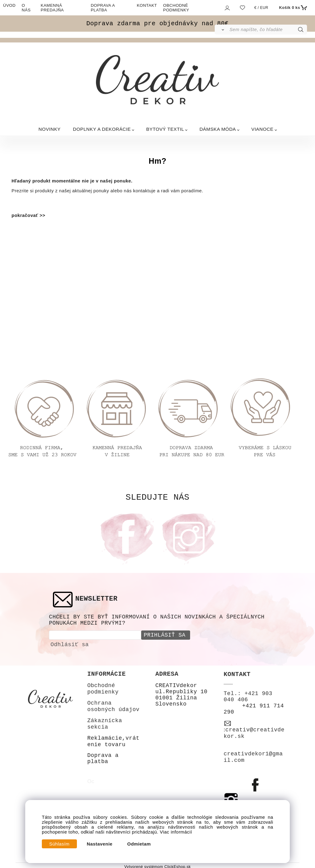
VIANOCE (262, 129)
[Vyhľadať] (222, 30)
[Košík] (292, 8)
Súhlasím (59, 844)
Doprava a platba (103, 758)
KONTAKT (147, 5)
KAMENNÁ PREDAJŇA (52, 8)
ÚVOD (9, 5)
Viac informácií (176, 832)
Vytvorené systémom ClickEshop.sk (157, 866)
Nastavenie (100, 844)
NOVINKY (50, 129)
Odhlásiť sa (70, 644)
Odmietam (139, 844)
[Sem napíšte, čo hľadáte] (268, 30)
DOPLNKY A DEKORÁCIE (102, 129)
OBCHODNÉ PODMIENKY (176, 8)
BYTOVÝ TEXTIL (165, 129)
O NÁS (26, 8)
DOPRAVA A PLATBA (103, 8)
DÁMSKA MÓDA (218, 129)
